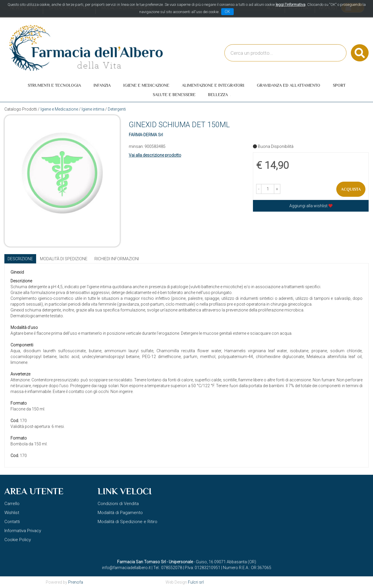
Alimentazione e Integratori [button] (213, 85)
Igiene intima (93, 109)
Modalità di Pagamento (120, 513)
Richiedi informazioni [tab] (117, 259)
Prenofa (76, 582)
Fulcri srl (196, 582)
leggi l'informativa (291, 5)
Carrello (12, 504)
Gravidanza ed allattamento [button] (288, 85)
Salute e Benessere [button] (174, 95)
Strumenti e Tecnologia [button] (54, 85)
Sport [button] (339, 85)
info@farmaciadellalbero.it (126, 568)
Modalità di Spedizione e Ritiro (127, 522)
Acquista (351, 189)
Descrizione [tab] (20, 259)
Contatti (12, 522)
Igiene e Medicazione (59, 109)
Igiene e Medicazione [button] (146, 85)
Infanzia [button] (102, 85)
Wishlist (12, 513)
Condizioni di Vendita (118, 504)
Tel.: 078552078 (168, 568)
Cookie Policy (18, 540)
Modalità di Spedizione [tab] (64, 259)
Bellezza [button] (218, 95)
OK (227, 12)
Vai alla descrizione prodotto (155, 155)
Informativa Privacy (23, 531)
